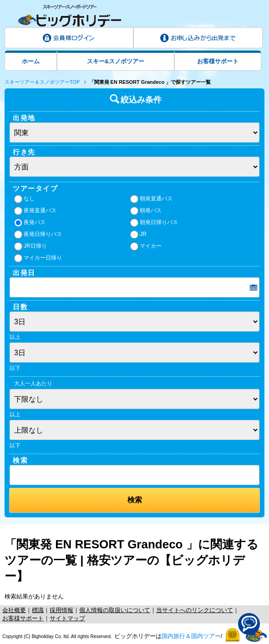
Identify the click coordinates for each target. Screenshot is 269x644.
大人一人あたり (33, 383)
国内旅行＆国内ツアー (191, 636)
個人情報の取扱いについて (115, 610)
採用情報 (61, 610)
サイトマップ (67, 618)
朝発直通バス (151, 199)
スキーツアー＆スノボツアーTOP (42, 82)
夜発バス (30, 223)
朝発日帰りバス (154, 223)
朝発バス (146, 211)
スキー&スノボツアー (116, 61)
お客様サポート (218, 61)
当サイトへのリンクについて (195, 610)
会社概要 (14, 610)
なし (24, 199)
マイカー (146, 246)
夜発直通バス (35, 211)
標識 (38, 610)
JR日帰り (30, 246)
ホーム (31, 61)
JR (138, 235)
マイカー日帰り (38, 258)
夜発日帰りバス (38, 235)
